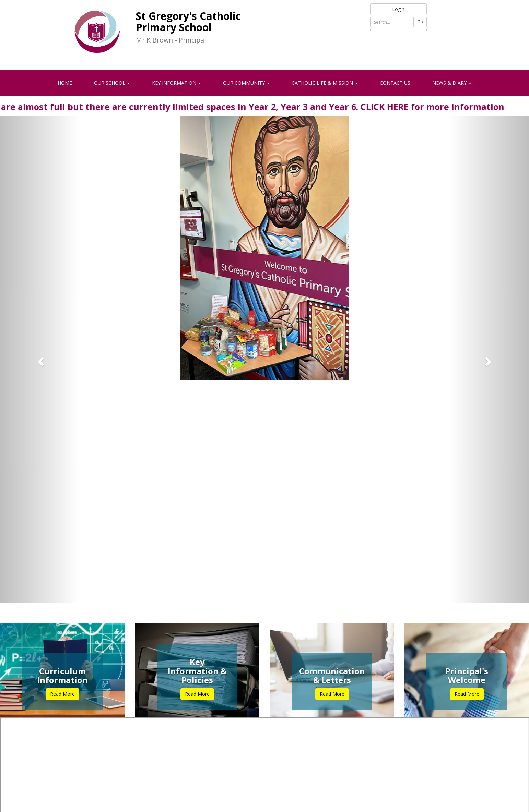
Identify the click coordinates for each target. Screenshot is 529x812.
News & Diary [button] (452, 83)
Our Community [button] (246, 83)
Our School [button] (112, 83)
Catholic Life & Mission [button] (325, 83)
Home (65, 83)
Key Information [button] (177, 83)
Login (398, 9)
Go (420, 22)
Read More (62, 694)
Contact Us (395, 83)
